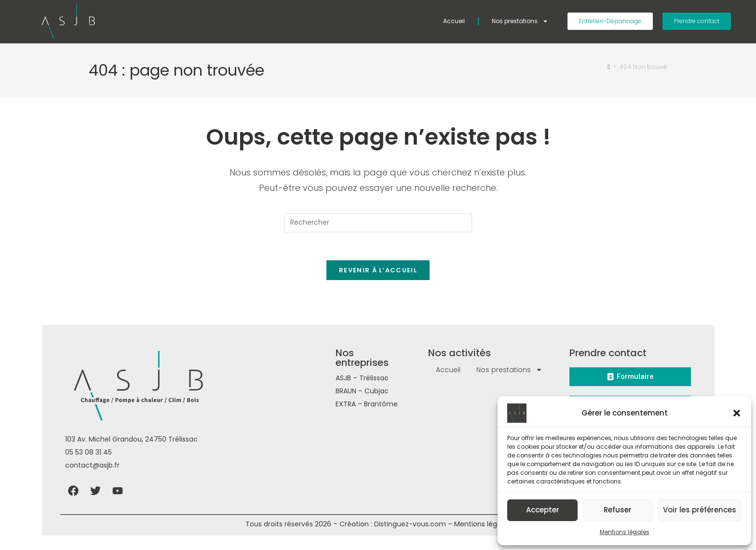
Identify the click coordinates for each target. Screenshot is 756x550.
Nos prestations (520, 21)
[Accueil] (609, 67)
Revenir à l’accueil (378, 272)
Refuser (618, 510)
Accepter (543, 510)
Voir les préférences (700, 510)
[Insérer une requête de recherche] (378, 223)
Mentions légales (625, 532)
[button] (737, 413)
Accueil (454, 21)
